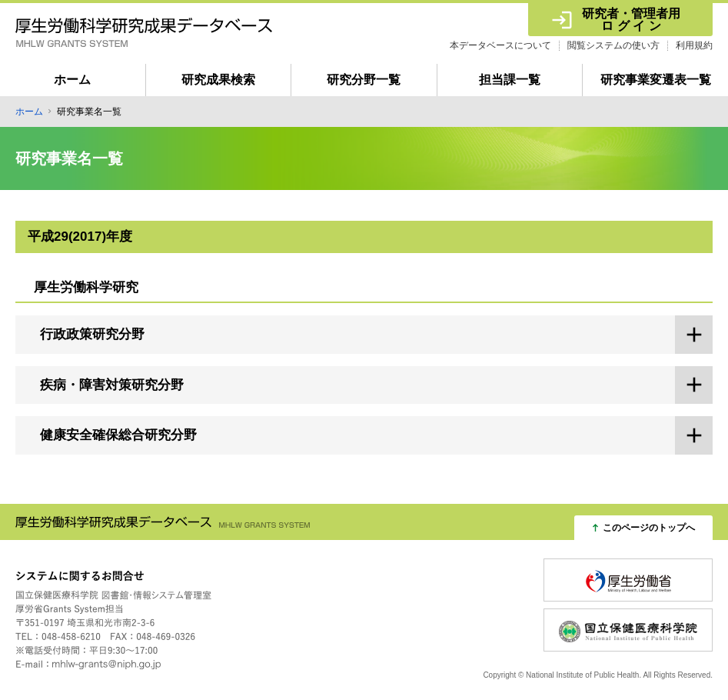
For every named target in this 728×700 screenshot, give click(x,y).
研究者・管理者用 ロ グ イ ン (632, 20)
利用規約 (694, 45)
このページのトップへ (649, 528)
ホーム (72, 80)
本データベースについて (500, 45)
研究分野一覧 (364, 80)
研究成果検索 (218, 80)
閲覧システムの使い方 (613, 45)
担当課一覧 (510, 80)
